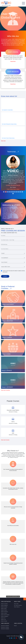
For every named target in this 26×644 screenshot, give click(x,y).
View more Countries (5, 390)
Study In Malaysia (4, 605)
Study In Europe (4, 621)
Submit (5, 276)
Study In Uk (3, 618)
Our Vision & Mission (18, 605)
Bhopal (15, 626)
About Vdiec (16, 604)
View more (3, 141)
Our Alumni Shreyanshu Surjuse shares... (9, 124)
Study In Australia (4, 604)
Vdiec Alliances (17, 607)
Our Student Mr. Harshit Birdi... (8, 110)
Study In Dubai (4, 608)
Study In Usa (3, 620)
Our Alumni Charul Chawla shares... (8, 138)
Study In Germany (4, 612)
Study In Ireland (4, 613)
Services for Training (5, 627)
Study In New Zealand (5, 615)
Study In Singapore (5, 616)
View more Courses (5, 440)
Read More (13, 61)
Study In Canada (4, 607)
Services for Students (5, 626)
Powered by (13, 596)
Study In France (4, 610)
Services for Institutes (5, 629)
